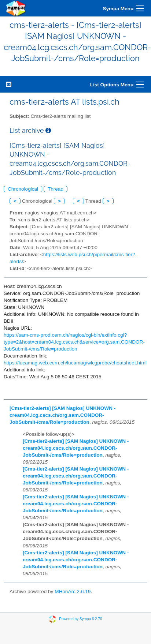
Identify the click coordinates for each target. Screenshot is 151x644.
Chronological (23, 189)
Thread (56, 189)
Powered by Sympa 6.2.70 (80, 619)
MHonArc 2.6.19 (73, 591)
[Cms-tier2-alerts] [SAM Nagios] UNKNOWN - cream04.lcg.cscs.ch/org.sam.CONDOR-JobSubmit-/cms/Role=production (62, 415)
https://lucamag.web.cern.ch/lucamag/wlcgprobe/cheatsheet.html (75, 363)
